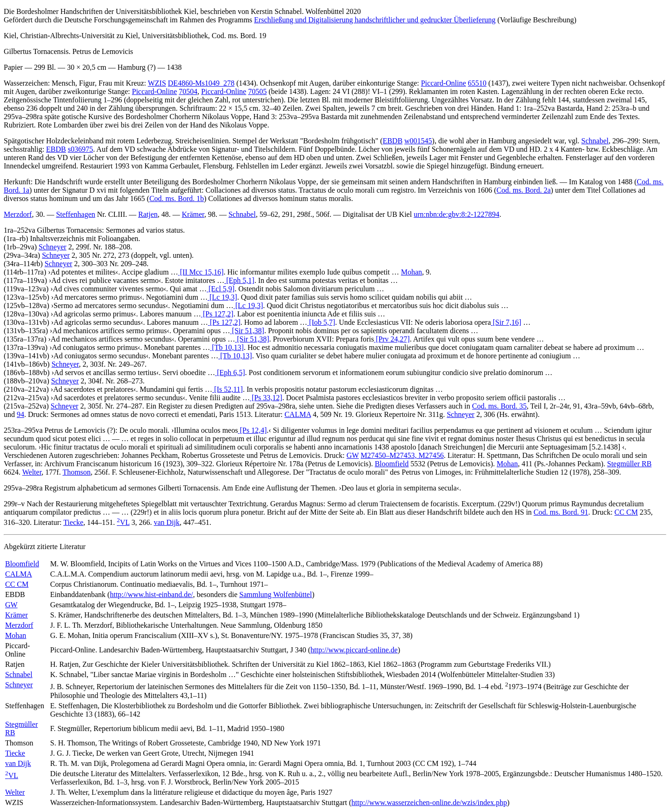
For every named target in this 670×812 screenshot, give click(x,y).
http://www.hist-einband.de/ (151, 594)
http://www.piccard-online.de (354, 650)
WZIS (157, 83)
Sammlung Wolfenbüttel (275, 594)
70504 (188, 91)
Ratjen (148, 214)
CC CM (626, 512)
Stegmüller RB (630, 464)
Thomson (76, 472)
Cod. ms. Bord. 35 (499, 406)
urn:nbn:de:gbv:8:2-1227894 (456, 214)
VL (123, 522)
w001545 (418, 141)
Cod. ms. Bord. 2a (523, 190)
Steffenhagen (75, 214)
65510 (477, 83)
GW (353, 455)
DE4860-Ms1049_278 (201, 83)
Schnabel (595, 141)
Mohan (412, 272)
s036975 (80, 149)
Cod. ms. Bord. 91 (561, 512)
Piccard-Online (444, 83)
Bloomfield (392, 464)
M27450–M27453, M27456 (402, 455)
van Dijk (167, 522)
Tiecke (73, 522)
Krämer (193, 214)
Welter (32, 472)
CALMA (298, 414)
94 (20, 414)
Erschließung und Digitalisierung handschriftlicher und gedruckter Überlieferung (375, 20)
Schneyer (53, 247)
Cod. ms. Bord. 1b (177, 198)
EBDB (392, 141)
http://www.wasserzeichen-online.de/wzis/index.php (429, 802)
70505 (257, 91)
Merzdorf (18, 214)
